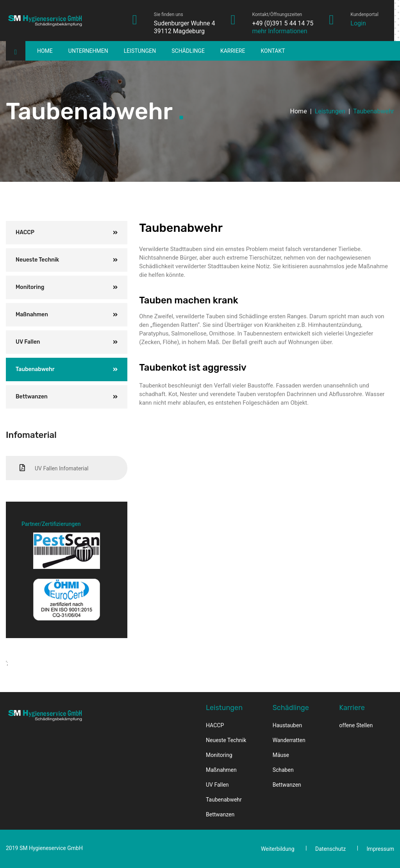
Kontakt (273, 51)
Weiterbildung (278, 849)
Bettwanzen (32, 397)
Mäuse (281, 755)
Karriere (233, 51)
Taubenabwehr (35, 369)
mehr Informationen (279, 31)
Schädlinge (188, 51)
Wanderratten (289, 740)
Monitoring (30, 287)
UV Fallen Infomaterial (54, 468)
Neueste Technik (37, 260)
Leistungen (140, 51)
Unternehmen (88, 51)
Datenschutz (330, 849)
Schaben (283, 770)
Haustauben (287, 725)
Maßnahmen (32, 315)
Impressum (380, 849)
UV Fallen (28, 342)
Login (358, 23)
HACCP (25, 232)
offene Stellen (356, 725)
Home (45, 51)
